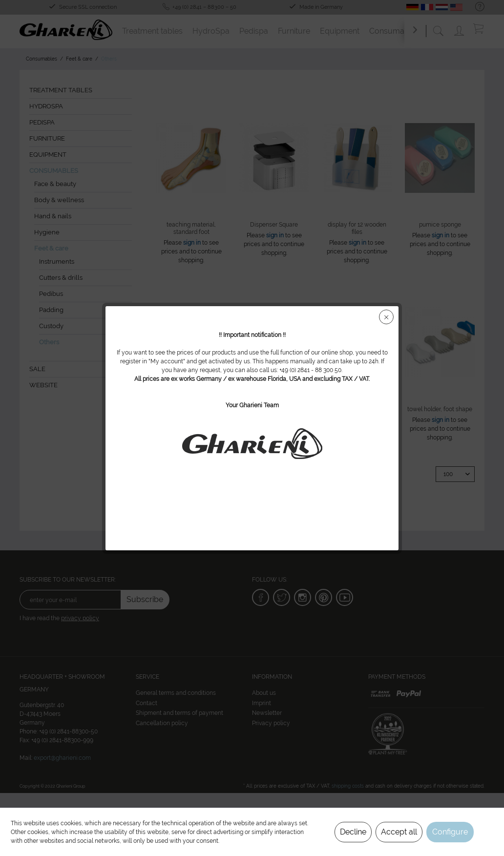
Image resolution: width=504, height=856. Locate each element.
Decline (353, 832)
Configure (450, 832)
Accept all (399, 832)
